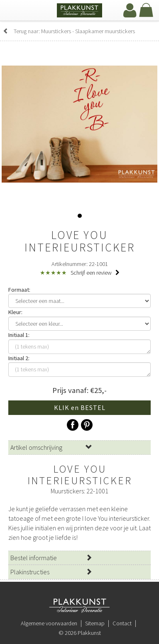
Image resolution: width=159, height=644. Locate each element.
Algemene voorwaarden (49, 623)
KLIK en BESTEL (80, 407)
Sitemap (95, 623)
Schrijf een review (95, 273)
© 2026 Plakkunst (80, 633)
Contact (122, 623)
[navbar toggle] (15, 11)
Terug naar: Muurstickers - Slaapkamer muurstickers (69, 31)
